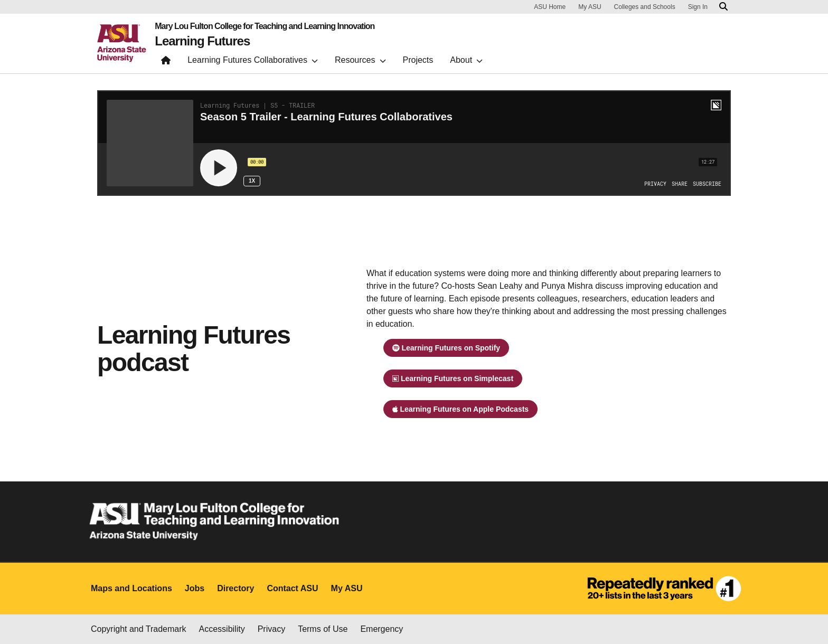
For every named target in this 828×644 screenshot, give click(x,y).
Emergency (382, 629)
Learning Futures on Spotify (446, 348)
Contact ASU (292, 588)
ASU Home (550, 7)
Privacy (271, 629)
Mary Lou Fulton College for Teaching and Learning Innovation (265, 26)
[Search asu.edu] (723, 7)
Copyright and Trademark (139, 629)
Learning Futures (202, 41)
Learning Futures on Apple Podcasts (460, 409)
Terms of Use (323, 629)
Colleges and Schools (645, 7)
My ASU (590, 7)
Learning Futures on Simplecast (453, 378)
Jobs (195, 588)
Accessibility (222, 629)
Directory (236, 588)
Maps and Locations (131, 588)
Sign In (698, 7)
